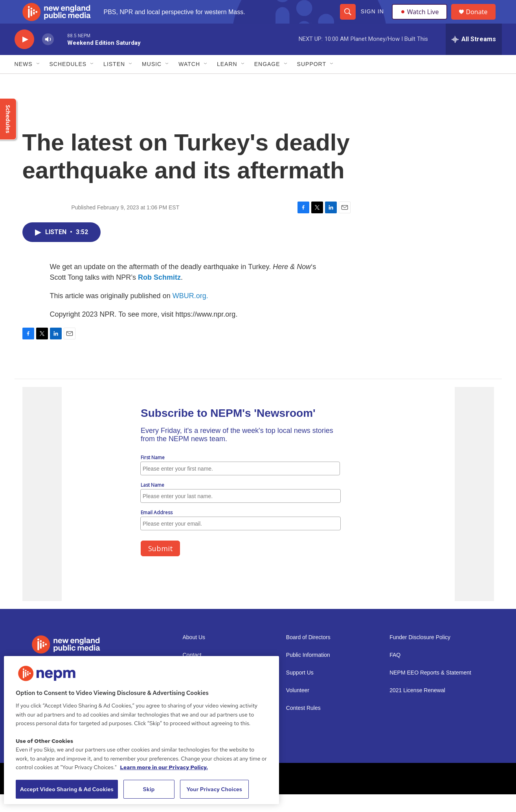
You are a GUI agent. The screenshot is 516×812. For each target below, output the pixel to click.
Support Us (300, 690)
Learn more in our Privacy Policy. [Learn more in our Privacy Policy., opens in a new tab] (164, 767)
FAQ (395, 673)
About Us (194, 655)
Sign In (372, 20)
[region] (141, 730)
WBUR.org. (190, 313)
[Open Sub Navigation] (39, 82)
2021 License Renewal (417, 708)
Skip (149, 789)
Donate (482, 21)
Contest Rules (303, 726)
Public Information (308, 673)
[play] (24, 57)
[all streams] (474, 57)
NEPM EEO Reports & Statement (430, 690)
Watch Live (421, 20)
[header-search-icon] (347, 20)
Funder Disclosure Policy (420, 655)
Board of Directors (308, 655)
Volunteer (298, 708)
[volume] (48, 57)
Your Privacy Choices (214, 789)
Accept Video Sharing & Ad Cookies (67, 789)
